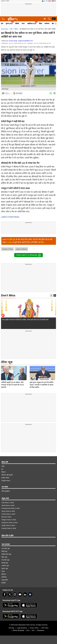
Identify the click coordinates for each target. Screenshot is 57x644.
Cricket (9, 242)
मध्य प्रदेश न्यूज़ (5, 560)
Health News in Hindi (8, 525)
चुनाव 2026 (9, 23)
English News (6, 481)
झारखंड (4, 583)
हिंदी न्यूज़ (12, 239)
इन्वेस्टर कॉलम (5, 478)
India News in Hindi (8, 503)
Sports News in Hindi (8, 511)
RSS (28, 630)
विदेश (40, 23)
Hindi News (5, 29)
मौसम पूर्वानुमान (6, 491)
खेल (11, 29)
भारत (23, 23)
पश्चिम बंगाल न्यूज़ (6, 554)
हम (2, 469)
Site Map (11, 628)
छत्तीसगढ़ (4, 577)
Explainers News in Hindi (9, 523)
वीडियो (17, 23)
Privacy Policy (34, 628)
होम (2, 23)
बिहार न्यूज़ (4, 557)
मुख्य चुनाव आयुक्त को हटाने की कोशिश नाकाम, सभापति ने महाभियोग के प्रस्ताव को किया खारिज (42, 371)
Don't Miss (8, 295)
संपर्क (3, 466)
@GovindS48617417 (26, 41)
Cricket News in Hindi (8, 514)
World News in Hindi (8, 505)
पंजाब (3, 571)
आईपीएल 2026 (32, 23)
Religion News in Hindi (9, 520)
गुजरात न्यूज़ (5, 568)
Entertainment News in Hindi (11, 508)
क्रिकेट (16, 29)
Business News (6, 517)
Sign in (54, 1)
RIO (33, 630)
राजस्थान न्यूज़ (5, 566)
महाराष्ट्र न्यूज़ (5, 563)
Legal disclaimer (22, 628)
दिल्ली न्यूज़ (4, 551)
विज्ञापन (4, 472)
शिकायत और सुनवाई (7, 475)
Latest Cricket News (10, 217)
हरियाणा (4, 574)
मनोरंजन (47, 23)
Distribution (41, 630)
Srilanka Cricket (7, 249)
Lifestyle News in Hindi (9, 528)
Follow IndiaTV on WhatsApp (29, 255)
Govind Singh (13, 41)
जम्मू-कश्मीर (5, 580)
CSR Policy (45, 628)
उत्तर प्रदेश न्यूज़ (6, 548)
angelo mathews (21, 249)
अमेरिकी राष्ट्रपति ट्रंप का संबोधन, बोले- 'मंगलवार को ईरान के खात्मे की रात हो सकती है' (12, 371)
